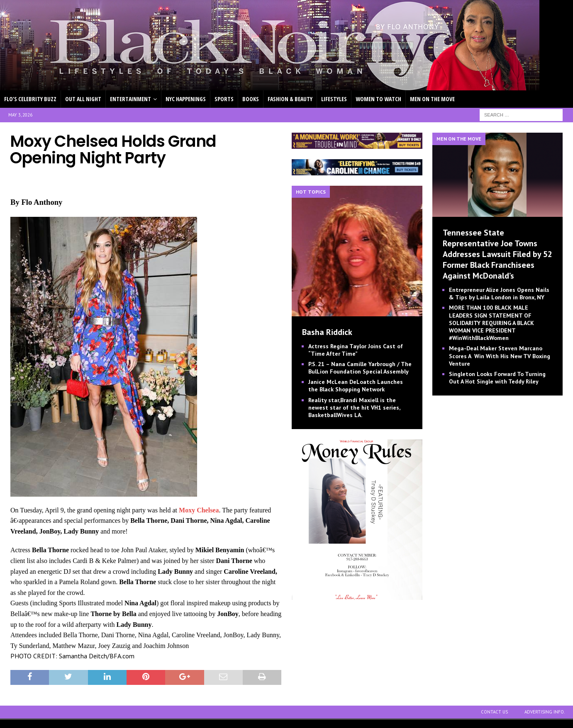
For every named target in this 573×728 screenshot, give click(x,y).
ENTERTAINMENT (130, 99)
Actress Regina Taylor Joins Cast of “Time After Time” (356, 350)
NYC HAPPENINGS (186, 99)
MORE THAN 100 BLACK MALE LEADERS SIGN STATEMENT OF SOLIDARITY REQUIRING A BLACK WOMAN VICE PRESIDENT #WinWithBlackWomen (491, 323)
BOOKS (251, 99)
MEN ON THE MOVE (432, 99)
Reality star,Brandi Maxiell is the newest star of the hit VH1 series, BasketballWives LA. (354, 408)
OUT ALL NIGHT (83, 99)
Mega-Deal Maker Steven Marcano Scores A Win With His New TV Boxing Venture (500, 356)
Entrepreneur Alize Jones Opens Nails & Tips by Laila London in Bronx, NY (499, 294)
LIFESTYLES (334, 99)
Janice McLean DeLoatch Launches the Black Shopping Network (356, 386)
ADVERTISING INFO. (545, 712)
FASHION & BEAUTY (290, 99)
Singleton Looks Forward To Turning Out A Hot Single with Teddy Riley (497, 378)
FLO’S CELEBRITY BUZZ (30, 99)
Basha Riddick (327, 332)
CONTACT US (494, 712)
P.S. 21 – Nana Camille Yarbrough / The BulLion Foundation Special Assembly (360, 368)
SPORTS (224, 99)
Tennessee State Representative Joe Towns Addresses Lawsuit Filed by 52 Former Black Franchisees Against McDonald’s (497, 254)
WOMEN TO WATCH (378, 99)
